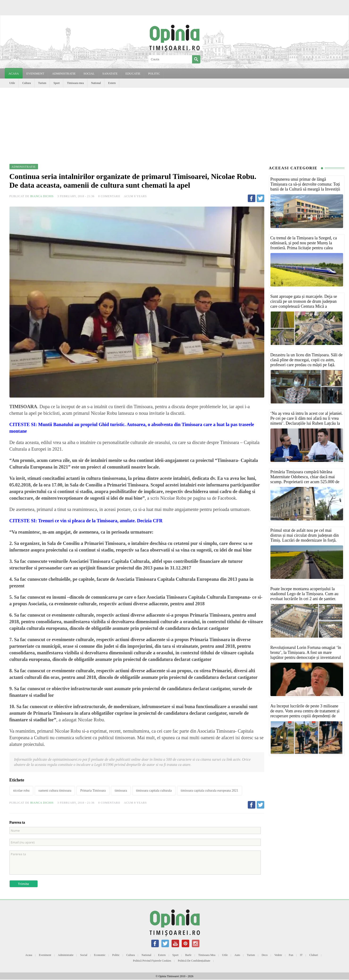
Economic (100, 955)
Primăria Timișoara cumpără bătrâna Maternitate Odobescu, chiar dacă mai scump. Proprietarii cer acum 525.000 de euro (305, 479)
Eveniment (45, 955)
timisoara (121, 791)
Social (84, 955)
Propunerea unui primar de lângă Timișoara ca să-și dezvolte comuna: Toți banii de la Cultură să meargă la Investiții (305, 184)
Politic (116, 955)
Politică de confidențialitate (194, 961)
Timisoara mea (75, 83)
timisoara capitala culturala (154, 791)
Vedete (278, 955)
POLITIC (154, 73)
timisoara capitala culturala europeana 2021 (210, 791)
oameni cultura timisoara (55, 791)
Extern (112, 83)
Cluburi (314, 955)
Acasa (14, 73)
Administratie (66, 955)
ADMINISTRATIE (64, 73)
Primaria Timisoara (93, 791)
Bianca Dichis (42, 196)
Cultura (27, 83)
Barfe (188, 955)
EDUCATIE (133, 73)
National (96, 83)
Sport (57, 83)
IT (301, 955)
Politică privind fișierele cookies (152, 961)
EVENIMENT (35, 73)
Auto (237, 955)
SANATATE (110, 73)
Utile (12, 83)
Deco (265, 955)
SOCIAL (89, 73)
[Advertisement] (175, 123)
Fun (291, 955)
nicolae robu (21, 791)
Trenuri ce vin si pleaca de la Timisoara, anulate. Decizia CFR (100, 521)
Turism (42, 83)
